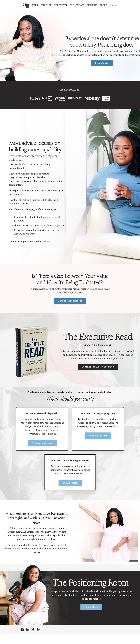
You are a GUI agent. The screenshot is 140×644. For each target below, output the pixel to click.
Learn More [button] (102, 63)
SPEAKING (93, 5)
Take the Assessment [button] (70, 308)
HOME (34, 5)
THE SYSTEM (60, 5)
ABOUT (105, 5)
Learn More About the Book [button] (98, 375)
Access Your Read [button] (42, 451)
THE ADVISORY (77, 5)
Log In (114, 5)
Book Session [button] (70, 491)
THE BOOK (45, 5)
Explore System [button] (98, 444)
